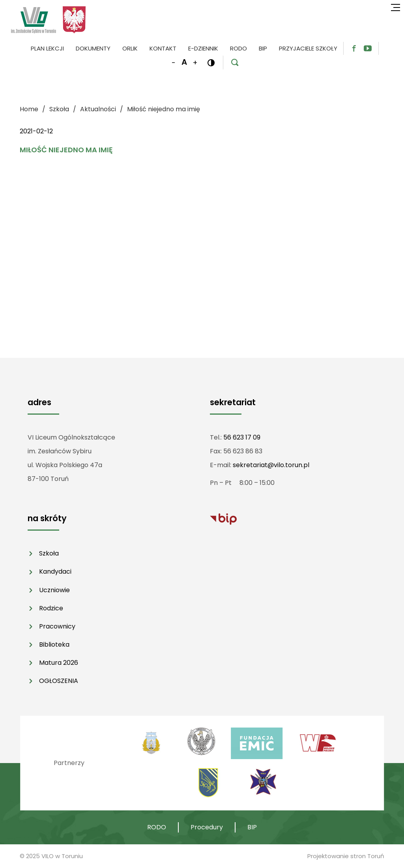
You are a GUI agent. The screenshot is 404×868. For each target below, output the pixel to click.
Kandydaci (55, 571)
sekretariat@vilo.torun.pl (271, 465)
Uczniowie (54, 590)
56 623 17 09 (242, 437)
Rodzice (51, 608)
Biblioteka (54, 644)
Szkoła (49, 553)
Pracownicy (57, 626)
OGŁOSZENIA (59, 681)
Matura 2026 (59, 663)
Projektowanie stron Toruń (346, 856)
